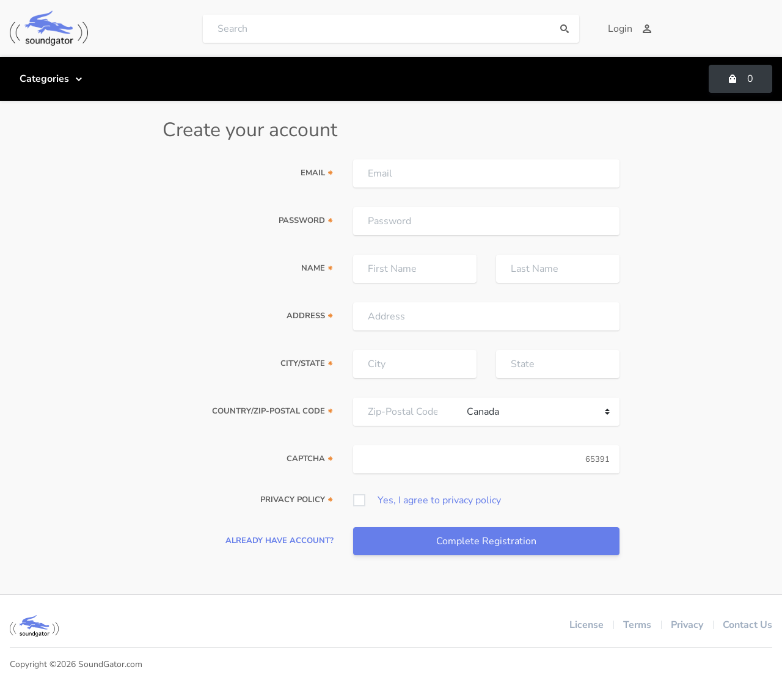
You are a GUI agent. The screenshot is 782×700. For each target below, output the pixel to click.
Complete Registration (486, 541)
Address (310, 316)
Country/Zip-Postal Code (273, 411)
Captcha (310, 459)
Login (630, 29)
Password (306, 221)
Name (317, 268)
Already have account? (280, 541)
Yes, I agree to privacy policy (439, 500)
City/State (307, 363)
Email (317, 173)
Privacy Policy (297, 500)
